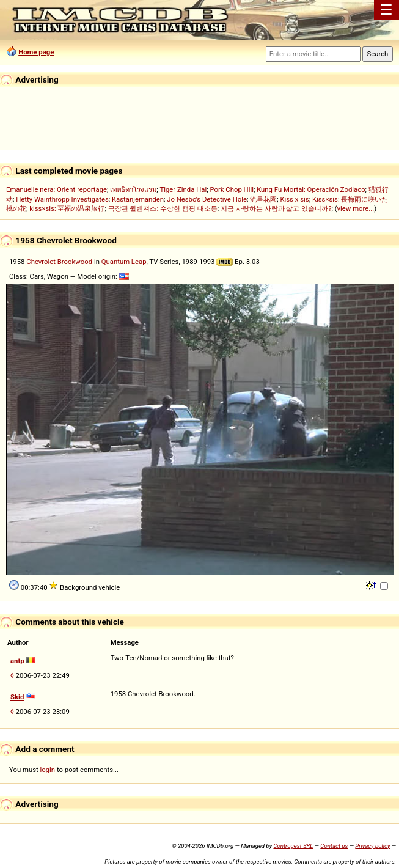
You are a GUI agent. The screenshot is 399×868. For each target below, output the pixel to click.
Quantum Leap (124, 262)
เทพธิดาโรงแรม (133, 189)
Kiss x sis (294, 199)
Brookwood (75, 262)
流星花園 (263, 199)
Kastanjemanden (138, 199)
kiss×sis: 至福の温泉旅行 (67, 208)
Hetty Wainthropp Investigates (62, 199)
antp (17, 661)
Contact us (334, 846)
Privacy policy (372, 846)
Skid (17, 697)
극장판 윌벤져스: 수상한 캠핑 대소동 (163, 208)
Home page (36, 52)
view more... (356, 208)
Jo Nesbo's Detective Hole (207, 199)
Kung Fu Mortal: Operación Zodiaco (311, 189)
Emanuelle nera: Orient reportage (57, 189)
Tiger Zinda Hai (183, 189)
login (48, 770)
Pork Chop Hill (232, 189)
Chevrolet (41, 262)
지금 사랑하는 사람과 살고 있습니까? (276, 208)
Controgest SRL (293, 846)
